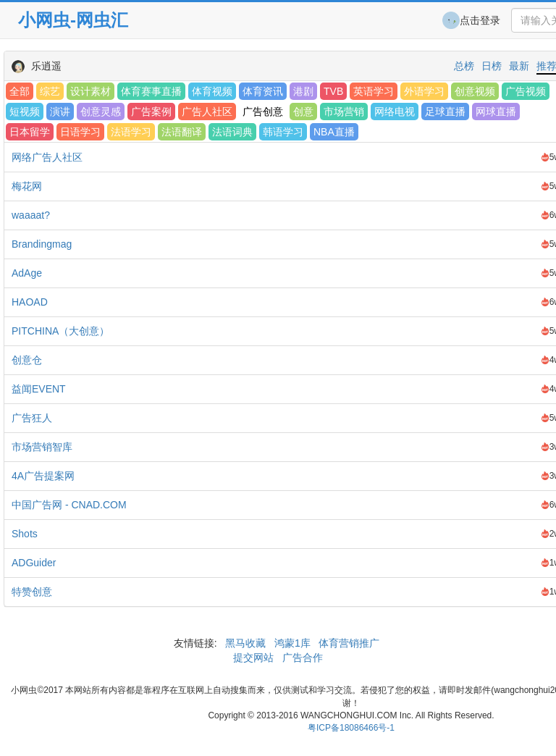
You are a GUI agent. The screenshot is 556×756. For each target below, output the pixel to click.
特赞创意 (32, 592)
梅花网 (27, 186)
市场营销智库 (42, 447)
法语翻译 (182, 132)
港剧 (303, 91)
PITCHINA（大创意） (60, 331)
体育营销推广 (350, 643)
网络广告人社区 (47, 157)
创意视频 (475, 91)
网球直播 (496, 112)
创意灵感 (101, 112)
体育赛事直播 (151, 91)
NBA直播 (334, 132)
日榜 (492, 66)
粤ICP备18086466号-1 (351, 728)
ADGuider (34, 563)
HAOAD (30, 302)
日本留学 (30, 132)
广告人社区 (207, 112)
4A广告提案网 (43, 476)
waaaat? (31, 215)
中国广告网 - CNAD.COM (69, 505)
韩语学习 (283, 132)
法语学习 (131, 132)
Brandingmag (42, 244)
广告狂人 (32, 418)
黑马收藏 (245, 643)
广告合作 (301, 658)
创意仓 (27, 360)
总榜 (464, 66)
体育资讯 (263, 91)
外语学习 (424, 91)
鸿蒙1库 (292, 643)
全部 (20, 91)
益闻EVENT (39, 389)
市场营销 (344, 112)
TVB (333, 91)
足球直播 (445, 112)
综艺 (50, 91)
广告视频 (526, 91)
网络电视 (395, 112)
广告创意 (263, 112)
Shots (25, 534)
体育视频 (212, 91)
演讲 (60, 112)
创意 (303, 112)
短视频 (25, 112)
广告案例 (151, 112)
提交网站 (255, 658)
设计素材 (90, 91)
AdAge (27, 273)
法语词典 (232, 132)
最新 (519, 66)
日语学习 (80, 132)
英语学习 (374, 91)
